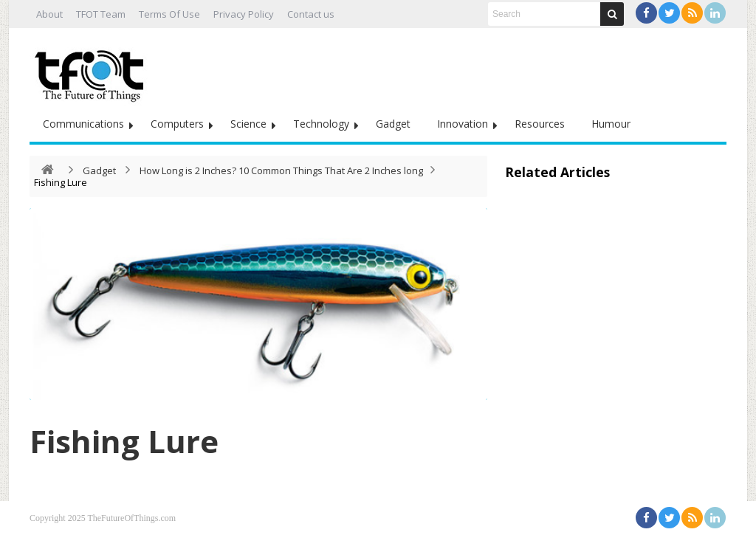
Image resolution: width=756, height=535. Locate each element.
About (49, 14)
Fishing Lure (124, 441)
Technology (321, 124)
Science (248, 124)
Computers (177, 124)
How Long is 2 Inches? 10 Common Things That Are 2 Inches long (281, 170)
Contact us (311, 14)
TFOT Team (101, 14)
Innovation (463, 124)
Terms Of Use (169, 14)
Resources (540, 124)
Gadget (393, 124)
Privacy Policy (244, 14)
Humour (611, 124)
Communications (83, 124)
